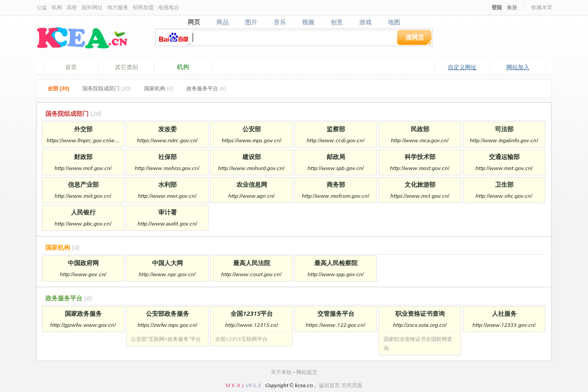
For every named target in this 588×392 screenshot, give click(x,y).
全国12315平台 (252, 313)
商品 (222, 22)
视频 (308, 22)
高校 (72, 7)
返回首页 (329, 385)
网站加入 (518, 67)
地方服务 (118, 7)
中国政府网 (83, 263)
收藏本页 (542, 7)
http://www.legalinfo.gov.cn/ (504, 140)
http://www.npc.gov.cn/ (167, 274)
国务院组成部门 (106, 88)
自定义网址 (462, 67)
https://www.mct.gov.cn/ (420, 196)
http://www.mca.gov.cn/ (420, 140)
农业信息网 (252, 184)
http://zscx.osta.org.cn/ (420, 325)
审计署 (167, 212)
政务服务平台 (206, 88)
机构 (57, 7)
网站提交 (307, 372)
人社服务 (504, 313)
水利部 (167, 184)
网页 (194, 22)
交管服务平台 (336, 313)
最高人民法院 (252, 263)
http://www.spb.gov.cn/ (336, 168)
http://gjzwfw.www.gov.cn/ (83, 325)
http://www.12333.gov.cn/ (504, 325)
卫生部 (504, 184)
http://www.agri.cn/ (251, 196)
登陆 (497, 7)
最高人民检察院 (336, 263)
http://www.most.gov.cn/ (420, 168)
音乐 (280, 22)
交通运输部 (504, 157)
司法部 (504, 129)
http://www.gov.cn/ (83, 274)
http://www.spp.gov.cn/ (336, 274)
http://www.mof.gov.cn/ (83, 168)
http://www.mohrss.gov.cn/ (167, 168)
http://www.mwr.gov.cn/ (167, 196)
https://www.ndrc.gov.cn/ (167, 140)
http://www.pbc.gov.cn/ (83, 224)
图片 (251, 22)
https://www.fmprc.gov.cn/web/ (83, 140)
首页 (71, 67)
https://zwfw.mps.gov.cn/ (167, 325)
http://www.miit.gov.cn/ (83, 196)
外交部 (83, 129)
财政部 (83, 157)
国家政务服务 (83, 313)
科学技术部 (420, 157)
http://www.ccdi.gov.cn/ (335, 140)
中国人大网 (167, 263)
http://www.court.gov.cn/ (251, 274)
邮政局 (336, 157)
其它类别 (127, 67)
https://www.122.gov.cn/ (335, 325)
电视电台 (169, 7)
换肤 (512, 7)
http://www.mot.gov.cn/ (504, 168)
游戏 (366, 22)
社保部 (167, 157)
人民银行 (83, 212)
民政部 (420, 129)
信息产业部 (83, 184)
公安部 (252, 129)
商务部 (336, 184)
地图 (394, 22)
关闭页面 (352, 385)
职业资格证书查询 (420, 313)
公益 (42, 7)
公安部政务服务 (167, 313)
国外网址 (92, 7)
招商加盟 (143, 7)
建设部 (252, 157)
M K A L (236, 385)
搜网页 (415, 37)
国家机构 (159, 88)
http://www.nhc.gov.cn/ (504, 196)
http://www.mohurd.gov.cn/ (251, 168)
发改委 (167, 129)
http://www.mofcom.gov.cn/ (335, 196)
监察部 (336, 129)
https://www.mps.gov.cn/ (251, 140)
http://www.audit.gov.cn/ (167, 224)
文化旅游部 (420, 184)
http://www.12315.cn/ (252, 325)
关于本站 (281, 372)
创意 (337, 22)
